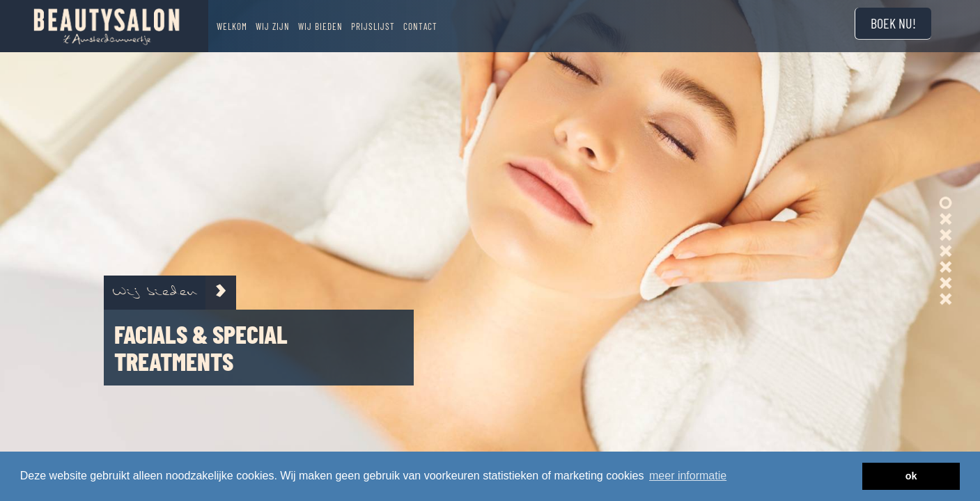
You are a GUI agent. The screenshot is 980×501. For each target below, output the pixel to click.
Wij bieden (320, 26)
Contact (420, 26)
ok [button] (911, 476)
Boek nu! (893, 23)
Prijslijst (373, 26)
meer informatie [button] (688, 476)
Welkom (232, 26)
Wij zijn (273, 26)
